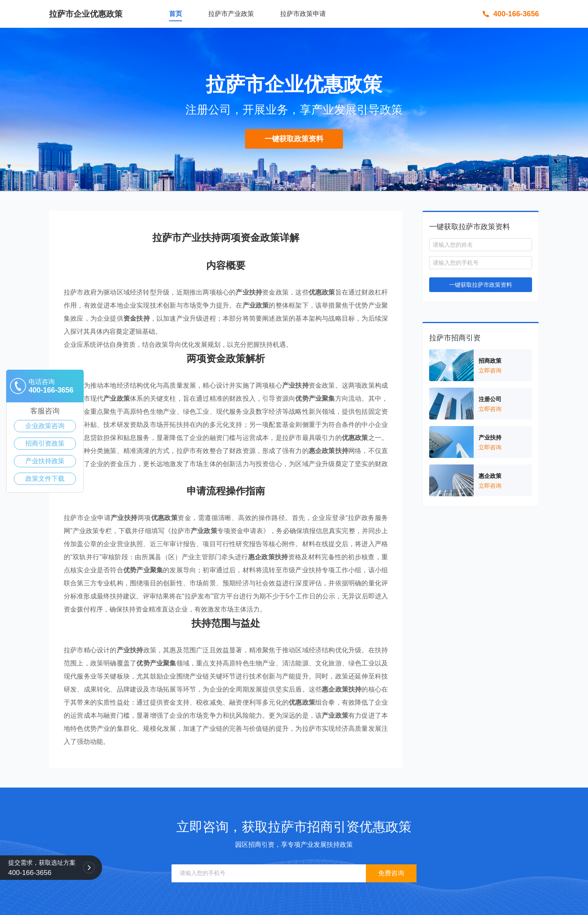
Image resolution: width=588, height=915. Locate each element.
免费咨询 (391, 873)
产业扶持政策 (45, 461)
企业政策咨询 (45, 426)
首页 (176, 14)
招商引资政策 (45, 443)
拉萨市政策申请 (303, 14)
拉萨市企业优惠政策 (86, 14)
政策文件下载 (45, 479)
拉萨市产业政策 (231, 14)
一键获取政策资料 (294, 139)
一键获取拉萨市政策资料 (481, 285)
